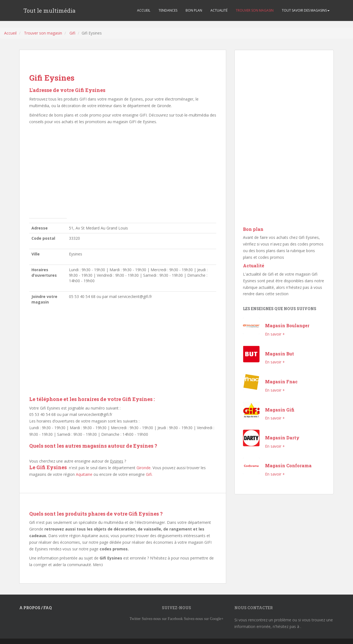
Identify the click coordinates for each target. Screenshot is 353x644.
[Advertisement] (123, 173)
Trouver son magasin (43, 33)
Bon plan (253, 229)
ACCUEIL (144, 10)
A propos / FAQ (36, 608)
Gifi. (149, 474)
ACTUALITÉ (219, 10)
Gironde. (144, 468)
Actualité (254, 266)
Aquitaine (84, 474)
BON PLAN (194, 10)
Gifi (72, 33)
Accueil (10, 33)
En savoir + (275, 334)
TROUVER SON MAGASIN (255, 10)
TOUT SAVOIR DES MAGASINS (306, 10)
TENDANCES (168, 10)
